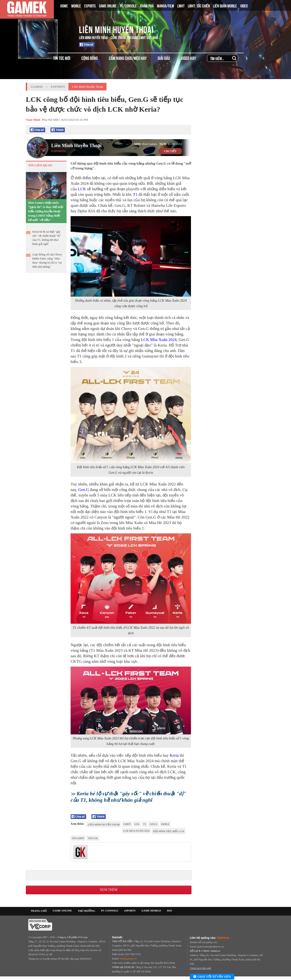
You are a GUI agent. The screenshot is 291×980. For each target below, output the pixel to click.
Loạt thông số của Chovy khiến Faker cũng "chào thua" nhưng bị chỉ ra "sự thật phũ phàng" (47, 261)
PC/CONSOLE (128, 6)
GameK (37, 87)
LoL (137, 824)
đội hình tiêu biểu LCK (169, 831)
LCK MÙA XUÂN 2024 (136, 831)
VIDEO (244, 6)
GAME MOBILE (151, 911)
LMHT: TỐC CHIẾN (199, 6)
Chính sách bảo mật (200, 968)
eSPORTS (130, 911)
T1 (135, 194)
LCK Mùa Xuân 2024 (159, 340)
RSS (169, 911)
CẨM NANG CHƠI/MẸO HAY (128, 58)
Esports (58, 87)
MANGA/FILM (165, 6)
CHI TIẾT (170, 151)
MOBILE (76, 6)
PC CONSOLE (110, 911)
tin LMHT (78, 838)
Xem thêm (109, 890)
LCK (82, 189)
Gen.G (84, 490)
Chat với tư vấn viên (212, 977)
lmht (127, 824)
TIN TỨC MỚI (62, 58)
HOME (64, 6)
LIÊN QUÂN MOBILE (225, 6)
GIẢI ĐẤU (164, 58)
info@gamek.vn (128, 958)
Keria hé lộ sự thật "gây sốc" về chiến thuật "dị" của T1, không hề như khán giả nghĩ (47, 238)
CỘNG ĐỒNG (90, 58)
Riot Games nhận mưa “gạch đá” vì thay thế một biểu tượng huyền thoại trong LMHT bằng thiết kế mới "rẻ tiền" (46, 211)
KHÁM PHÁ (147, 6)
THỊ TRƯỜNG (86, 911)
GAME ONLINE (108, 6)
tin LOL (93, 838)
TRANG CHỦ (39, 911)
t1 (145, 824)
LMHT (181, 6)
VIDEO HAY (188, 58)
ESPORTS (90, 6)
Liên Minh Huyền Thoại (116, 29)
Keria (174, 755)
